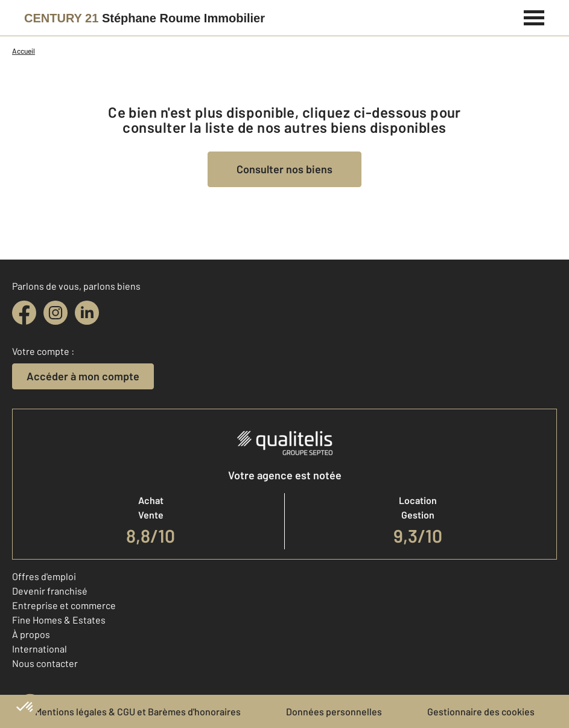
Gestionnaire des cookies (481, 711)
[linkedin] (87, 313)
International (40, 649)
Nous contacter (45, 663)
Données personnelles (334, 711)
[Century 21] (145, 18)
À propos (31, 634)
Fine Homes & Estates (59, 620)
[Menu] (534, 16)
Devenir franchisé (50, 591)
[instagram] (56, 313)
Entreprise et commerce (64, 605)
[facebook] (24, 313)
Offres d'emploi (44, 576)
